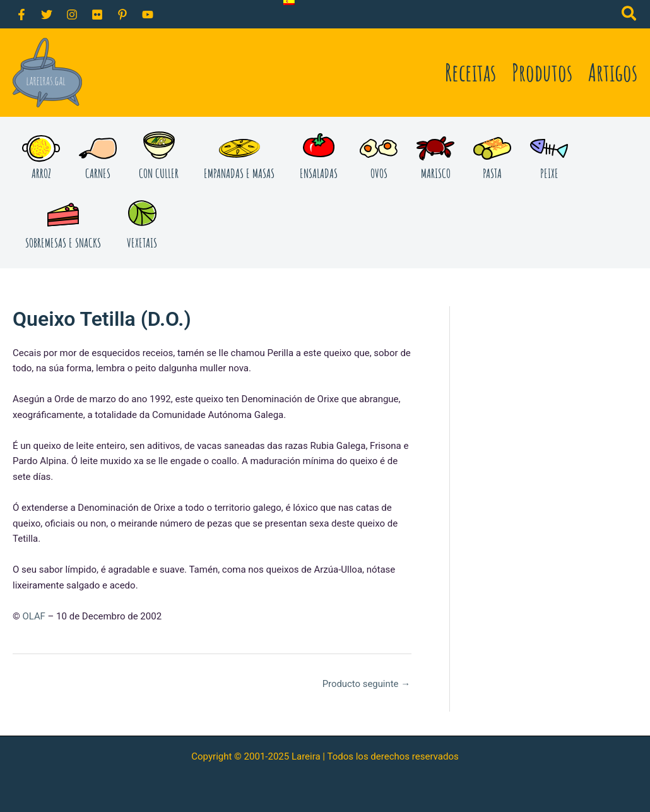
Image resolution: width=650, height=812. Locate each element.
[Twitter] (47, 15)
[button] (629, 16)
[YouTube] (148, 15)
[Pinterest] (122, 15)
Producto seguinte (366, 684)
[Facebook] (21, 15)
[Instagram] (72, 15)
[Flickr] (97, 15)
